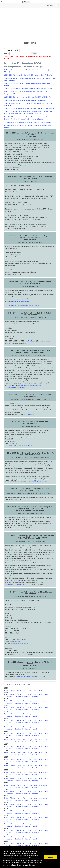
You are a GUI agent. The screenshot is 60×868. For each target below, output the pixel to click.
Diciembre (35, 697)
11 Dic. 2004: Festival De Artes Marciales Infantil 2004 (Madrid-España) (28, 97)
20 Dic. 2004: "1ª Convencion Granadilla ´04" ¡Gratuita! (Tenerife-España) (28, 75)
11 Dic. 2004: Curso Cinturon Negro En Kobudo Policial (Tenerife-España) (28, 89)
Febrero (12, 690)
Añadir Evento (12, 50)
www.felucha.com (30, 341)
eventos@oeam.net (29, 414)
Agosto (46, 694)
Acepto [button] (51, 857)
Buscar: (4, 2)
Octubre (18, 697)
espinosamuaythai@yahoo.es (19, 301)
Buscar (26, 2)
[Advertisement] (30, 28)
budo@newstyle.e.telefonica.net (30, 385)
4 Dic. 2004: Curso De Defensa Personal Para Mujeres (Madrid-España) (27, 122)
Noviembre (26, 697)
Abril (25, 690)
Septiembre (10, 697)
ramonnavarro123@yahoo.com (15, 584)
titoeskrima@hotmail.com (25, 677)
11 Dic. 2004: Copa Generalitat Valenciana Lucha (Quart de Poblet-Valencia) (29, 108)
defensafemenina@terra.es (19, 644)
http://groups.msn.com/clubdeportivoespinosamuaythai (23, 305)
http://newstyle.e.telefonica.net (15, 387)
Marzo (19, 690)
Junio (35, 690)
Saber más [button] (32, 865)
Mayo (30, 690)
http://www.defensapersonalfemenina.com (19, 445)
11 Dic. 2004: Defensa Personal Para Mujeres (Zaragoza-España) (25, 100)
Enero (6, 690)
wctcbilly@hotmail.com (39, 481)
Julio (40, 690)
